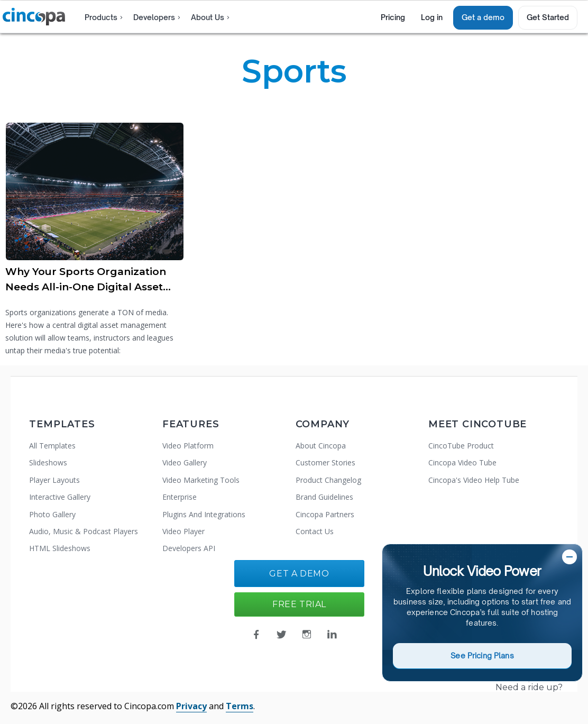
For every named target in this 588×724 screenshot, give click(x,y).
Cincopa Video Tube (462, 462)
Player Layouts (54, 480)
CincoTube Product (461, 446)
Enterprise (180, 497)
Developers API (189, 548)
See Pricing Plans (482, 656)
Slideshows (48, 462)
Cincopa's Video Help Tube (474, 480)
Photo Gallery (52, 514)
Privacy (191, 706)
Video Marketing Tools (201, 480)
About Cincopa (321, 446)
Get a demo (483, 17)
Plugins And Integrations (204, 514)
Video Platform (188, 446)
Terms (240, 706)
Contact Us (315, 531)
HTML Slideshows (60, 548)
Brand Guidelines (324, 497)
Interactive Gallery (60, 497)
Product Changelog (328, 480)
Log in (432, 17)
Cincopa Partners (325, 514)
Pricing (393, 17)
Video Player (183, 531)
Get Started (548, 17)
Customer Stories (325, 462)
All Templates (52, 446)
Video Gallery (185, 462)
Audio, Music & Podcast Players (84, 531)
